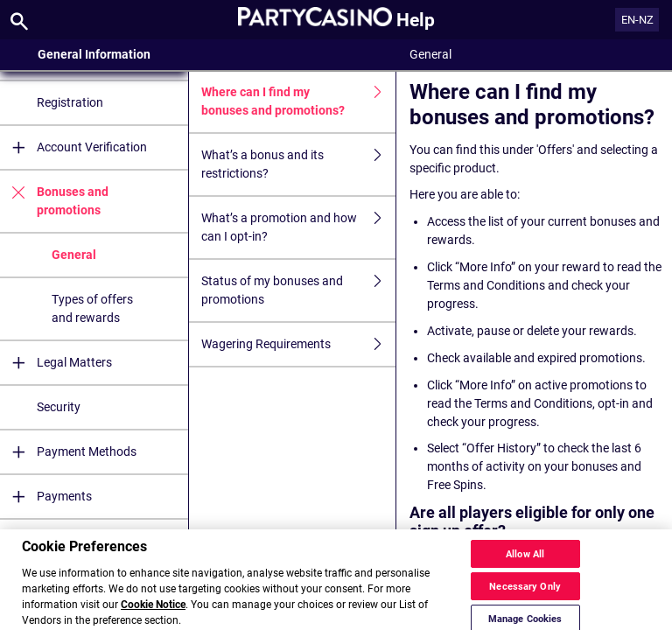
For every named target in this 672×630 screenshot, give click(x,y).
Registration (70, 102)
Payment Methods (68, 452)
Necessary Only (525, 596)
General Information (94, 54)
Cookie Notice (153, 614)
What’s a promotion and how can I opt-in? (298, 227)
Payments (46, 497)
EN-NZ (637, 20)
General (74, 255)
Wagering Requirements (298, 344)
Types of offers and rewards (92, 308)
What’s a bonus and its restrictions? (298, 164)
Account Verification (73, 147)
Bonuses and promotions (54, 201)
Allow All (525, 564)
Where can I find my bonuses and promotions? (298, 101)
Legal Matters (56, 363)
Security (59, 407)
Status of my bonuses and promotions (298, 290)
